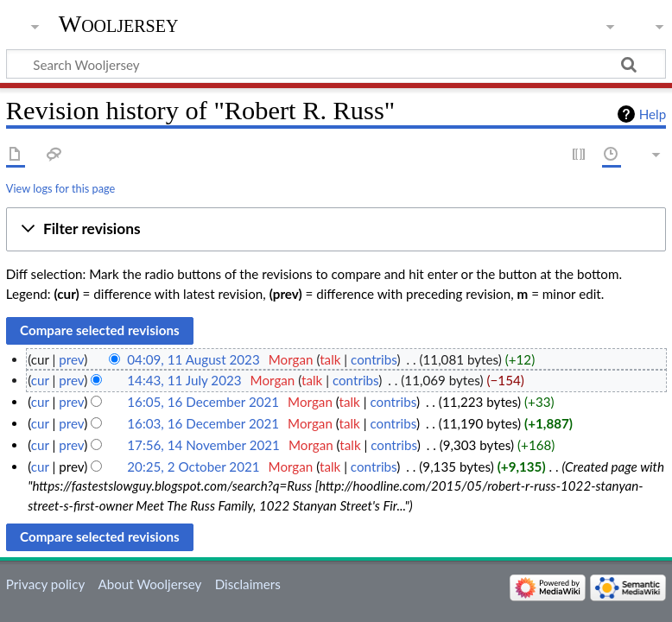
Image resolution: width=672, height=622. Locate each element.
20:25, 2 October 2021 (193, 466)
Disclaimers (248, 584)
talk (330, 359)
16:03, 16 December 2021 (203, 423)
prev (71, 359)
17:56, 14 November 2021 (203, 445)
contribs (374, 359)
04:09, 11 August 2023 (193, 359)
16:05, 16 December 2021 (203, 402)
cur (40, 380)
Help (653, 114)
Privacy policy (45, 584)
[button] (336, 230)
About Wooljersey (149, 584)
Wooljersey (119, 24)
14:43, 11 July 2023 (184, 380)
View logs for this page (60, 188)
